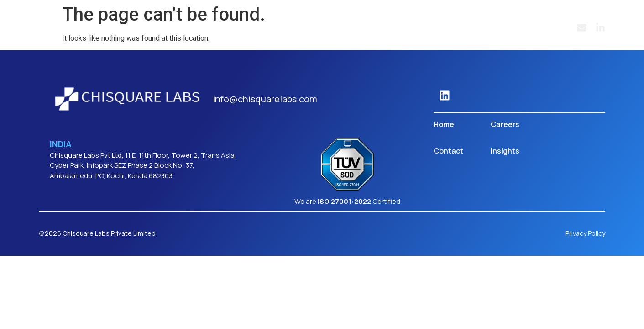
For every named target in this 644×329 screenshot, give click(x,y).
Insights (505, 151)
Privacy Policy (585, 233)
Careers (505, 124)
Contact (448, 151)
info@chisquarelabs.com (265, 99)
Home (444, 124)
